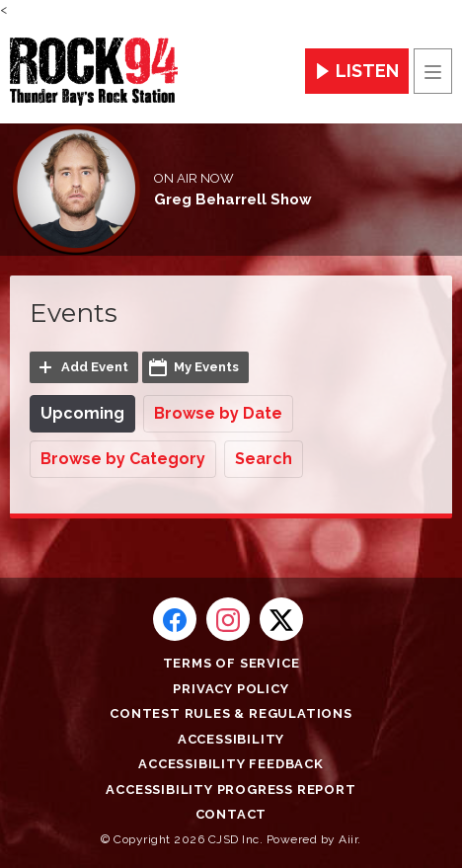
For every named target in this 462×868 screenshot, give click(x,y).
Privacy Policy (231, 689)
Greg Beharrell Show (233, 199)
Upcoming (82, 413)
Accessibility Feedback (231, 764)
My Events (206, 367)
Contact (231, 814)
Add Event (95, 367)
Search (264, 459)
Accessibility (231, 739)
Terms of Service (231, 663)
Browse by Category (123, 459)
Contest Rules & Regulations (231, 713)
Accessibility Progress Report (231, 789)
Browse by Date (218, 413)
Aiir (348, 839)
